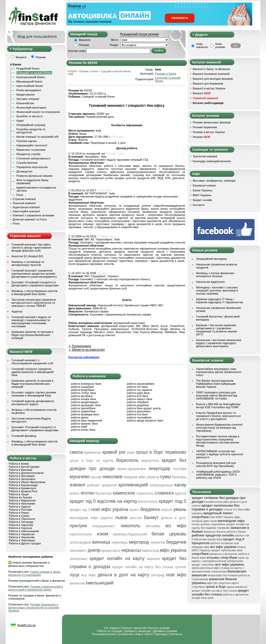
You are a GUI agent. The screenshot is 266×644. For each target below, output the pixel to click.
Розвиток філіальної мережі (34, 176)
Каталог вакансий (134, 628)
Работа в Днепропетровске (26, 473)
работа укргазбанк (139, 411)
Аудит (20, 121)
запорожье (78, 559)
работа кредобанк (83, 390)
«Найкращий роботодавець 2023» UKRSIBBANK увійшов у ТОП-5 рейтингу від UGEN (218, 475)
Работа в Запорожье (22, 479)
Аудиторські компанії (26, 207)
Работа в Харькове (21, 525)
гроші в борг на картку (92, 461)
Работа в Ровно (19, 513)
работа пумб (79, 427)
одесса (181, 493)
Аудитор (17, 311)
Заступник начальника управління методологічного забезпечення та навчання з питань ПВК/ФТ (34, 303)
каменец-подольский (130, 534)
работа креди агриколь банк (145, 420)
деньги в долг (174, 518)
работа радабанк (138, 405)
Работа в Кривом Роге (23, 491)
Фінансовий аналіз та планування (38, 112)
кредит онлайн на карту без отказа (214, 591)
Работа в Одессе (20, 507)
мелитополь (148, 501)
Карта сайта (144, 634)
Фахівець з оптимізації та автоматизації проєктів (28, 263)
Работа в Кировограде (23, 485)
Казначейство (25, 103)
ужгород (158, 575)
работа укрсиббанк (83, 408)
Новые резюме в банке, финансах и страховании (35, 573)
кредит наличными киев (227, 550)
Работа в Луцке (19, 494)
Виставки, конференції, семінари (214, 181)
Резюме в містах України (209, 132)
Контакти (199, 205)
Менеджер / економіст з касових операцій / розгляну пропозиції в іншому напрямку (217, 290)
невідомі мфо (201, 547)
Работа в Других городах (25, 543)
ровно (75, 493)
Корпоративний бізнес (31, 77)
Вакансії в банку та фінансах (211, 69)
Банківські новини (204, 185)
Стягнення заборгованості (33, 158)
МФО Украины (202, 195)
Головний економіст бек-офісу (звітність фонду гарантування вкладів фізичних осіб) (31, 248)
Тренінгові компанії (205, 156)
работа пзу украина (140, 390)
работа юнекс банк (83, 430)
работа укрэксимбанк (141, 384)
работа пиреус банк (140, 399)
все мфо (88, 575)
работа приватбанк (83, 411)
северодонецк (161, 485)
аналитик (77, 583)
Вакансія (85, 40)
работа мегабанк (82, 396)
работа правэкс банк (84, 424)
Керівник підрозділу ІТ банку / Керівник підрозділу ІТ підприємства (220, 301)
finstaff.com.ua (26, 625)
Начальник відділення (210, 282)
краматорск (111, 551)
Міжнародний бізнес (29, 81)
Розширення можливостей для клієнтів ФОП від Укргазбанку (216, 464)
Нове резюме (220, 45)
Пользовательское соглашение (112, 634)
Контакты (176, 634)
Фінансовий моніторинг (31, 108)
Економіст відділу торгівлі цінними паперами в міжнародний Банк (34, 394)
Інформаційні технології (32, 145)
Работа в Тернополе (22, 519)
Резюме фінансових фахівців (212, 122)
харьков (153, 559)
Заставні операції (28, 99)
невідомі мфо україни (141, 477)
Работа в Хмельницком (24, 531)
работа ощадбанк (82, 387)
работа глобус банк (83, 393)
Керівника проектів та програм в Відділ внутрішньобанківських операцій (32, 335)
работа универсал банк (86, 384)
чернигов (158, 542)
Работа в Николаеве (22, 504)
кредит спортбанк (203, 565)
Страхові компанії (24, 199)
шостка (136, 518)
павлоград (150, 551)
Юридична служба (28, 154)
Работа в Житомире (22, 476)
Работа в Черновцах (22, 540)
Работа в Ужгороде (21, 522)
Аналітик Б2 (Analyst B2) (27, 256)
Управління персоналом (32, 167)
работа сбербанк (138, 402)
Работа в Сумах (19, 516)
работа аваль (80, 417)
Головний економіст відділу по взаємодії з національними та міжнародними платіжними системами (31, 322)
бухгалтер (103, 493)
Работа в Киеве (19, 464)
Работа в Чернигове (22, 537)
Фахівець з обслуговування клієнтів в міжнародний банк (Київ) (34, 292)
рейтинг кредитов (102, 485)
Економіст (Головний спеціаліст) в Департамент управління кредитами (35, 284)
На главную (112, 628)
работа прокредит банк (86, 405)
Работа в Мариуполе (22, 500)
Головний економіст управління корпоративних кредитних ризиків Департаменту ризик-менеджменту (34, 274)
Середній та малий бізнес (34, 73)
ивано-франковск (131, 469)
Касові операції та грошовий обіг (38, 137)
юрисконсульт (81, 534)
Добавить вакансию (138, 631)
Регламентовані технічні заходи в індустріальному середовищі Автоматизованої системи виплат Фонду (218, 441)
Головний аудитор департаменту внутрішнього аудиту (33, 403)
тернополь (145, 493)
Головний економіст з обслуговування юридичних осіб (32, 362)
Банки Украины (203, 190)
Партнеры (161, 634)
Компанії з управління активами (33, 215)
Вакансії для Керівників (208, 84)
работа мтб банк (138, 396)
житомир (153, 526)
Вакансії (202, 93)
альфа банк (215, 539)
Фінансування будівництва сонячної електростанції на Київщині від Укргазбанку (219, 428)
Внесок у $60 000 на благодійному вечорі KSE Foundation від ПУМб (218, 406)
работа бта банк (137, 414)
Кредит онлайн (202, 200)
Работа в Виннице (20, 470)
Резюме (84, 45)
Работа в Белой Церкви (24, 467)
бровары (179, 477)
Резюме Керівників (205, 127)
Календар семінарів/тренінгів (212, 161)
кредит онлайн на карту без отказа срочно (149, 567)
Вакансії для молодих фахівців (213, 79)
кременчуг (93, 452)
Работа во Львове (20, 497)
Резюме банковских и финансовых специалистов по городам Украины (34, 607)
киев (131, 452)
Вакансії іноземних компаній (211, 74)
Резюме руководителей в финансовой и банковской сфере (36, 588)
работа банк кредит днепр (144, 408)
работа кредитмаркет (85, 402)
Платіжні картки (27, 141)
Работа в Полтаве (20, 510)
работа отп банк (137, 387)
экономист (78, 551)
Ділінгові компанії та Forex (30, 219)
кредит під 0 (80, 510)
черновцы (119, 542)
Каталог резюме (159, 628)
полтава (180, 469)
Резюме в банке (166, 74)
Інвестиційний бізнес (30, 86)
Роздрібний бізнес (28, 68)
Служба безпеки (27, 163)
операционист (104, 526)
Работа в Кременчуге (22, 488)
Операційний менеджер (211, 259)
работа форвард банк (85, 414)
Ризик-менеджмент (29, 90)
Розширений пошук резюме (139, 34)
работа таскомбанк (139, 417)
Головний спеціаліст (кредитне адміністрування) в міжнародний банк (33, 372)
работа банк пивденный (86, 420)
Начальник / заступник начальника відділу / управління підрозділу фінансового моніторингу (219, 343)
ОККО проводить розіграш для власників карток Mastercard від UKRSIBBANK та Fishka (217, 395)
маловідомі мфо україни (91, 518)
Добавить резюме (165, 631)
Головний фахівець (24, 436)
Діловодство (24, 171)
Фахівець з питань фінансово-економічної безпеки (215, 275)
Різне (20, 195)
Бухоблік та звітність (30, 116)
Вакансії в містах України (209, 88)
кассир (96, 477)
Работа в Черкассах (22, 534)
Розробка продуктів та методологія (31, 131)
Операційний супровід (31, 125)
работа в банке (236, 532)
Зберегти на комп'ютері (88, 350)
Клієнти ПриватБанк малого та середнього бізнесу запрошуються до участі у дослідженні (218, 416)
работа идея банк (138, 393)
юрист (134, 510)
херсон (167, 510)
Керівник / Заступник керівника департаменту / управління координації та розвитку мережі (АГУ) (216, 330)
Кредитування (26, 95)
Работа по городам (109, 631)
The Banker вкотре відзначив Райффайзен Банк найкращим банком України (216, 384)
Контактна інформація (84, 357)
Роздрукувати (81, 346)
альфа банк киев (203, 598)
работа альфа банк (83, 399)
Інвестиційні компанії (26, 211)
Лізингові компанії (24, 203)
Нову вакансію (202, 45)
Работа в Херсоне (20, 528)
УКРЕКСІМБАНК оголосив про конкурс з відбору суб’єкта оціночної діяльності (220, 454)
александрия (80, 542)
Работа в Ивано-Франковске (27, 482)
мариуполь (150, 461)
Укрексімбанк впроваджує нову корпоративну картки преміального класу (219, 372)
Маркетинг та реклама (31, 150)
